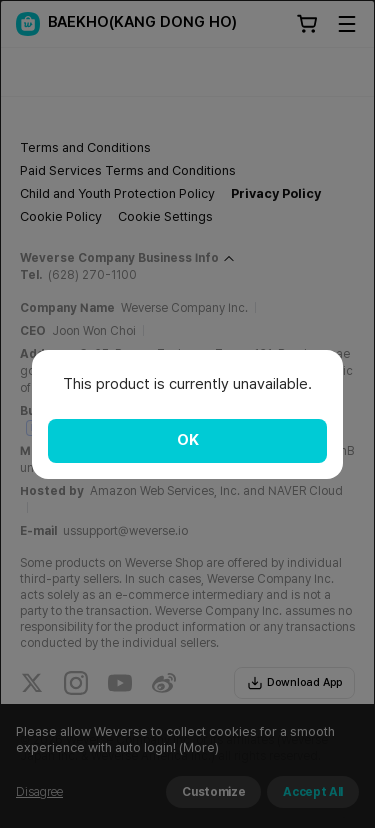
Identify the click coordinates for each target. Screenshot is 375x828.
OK (188, 440)
